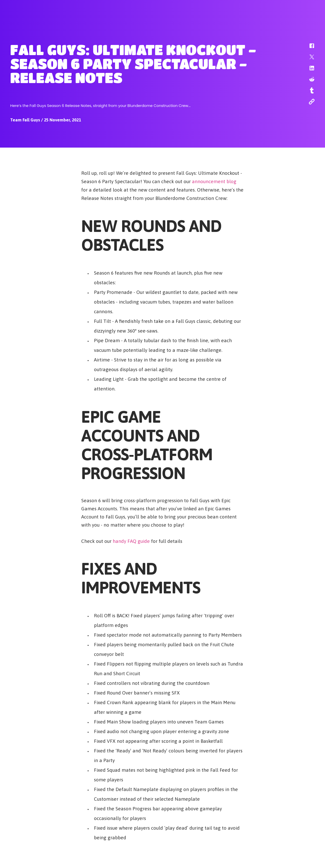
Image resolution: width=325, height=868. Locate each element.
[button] (308, 48)
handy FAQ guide (131, 541)
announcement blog (214, 181)
